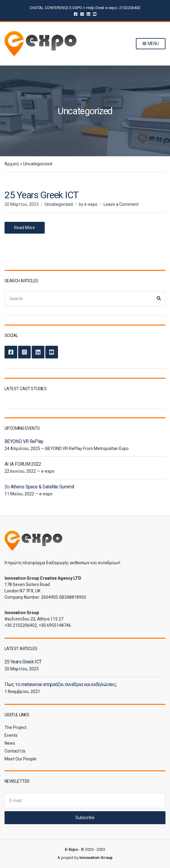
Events (11, 735)
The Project (16, 727)
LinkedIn (88, 14)
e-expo (91, 204)
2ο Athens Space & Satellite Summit (39, 487)
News (10, 743)
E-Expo (71, 849)
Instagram (82, 14)
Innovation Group (96, 858)
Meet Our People (21, 759)
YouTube (95, 14)
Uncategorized (59, 204)
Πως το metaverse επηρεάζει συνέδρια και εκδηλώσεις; (61, 684)
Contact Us (15, 751)
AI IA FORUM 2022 (23, 464)
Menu (151, 44)
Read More (25, 228)
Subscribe (85, 818)
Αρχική (12, 164)
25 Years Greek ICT (42, 195)
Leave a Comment (121, 204)
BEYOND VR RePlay (24, 441)
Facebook (76, 14)
